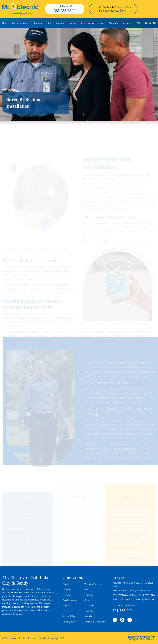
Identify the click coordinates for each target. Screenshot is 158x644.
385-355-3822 (65, 11)
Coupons (72, 23)
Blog (49, 23)
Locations (126, 23)
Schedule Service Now (112, 11)
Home (5, 23)
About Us (113, 23)
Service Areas (87, 23)
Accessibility (69, 616)
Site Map (89, 616)
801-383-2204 (124, 611)
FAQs (138, 23)
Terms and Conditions (95, 622)
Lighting (38, 23)
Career (101, 23)
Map (115, 586)
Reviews (60, 23)
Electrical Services (21, 23)
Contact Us (150, 23)
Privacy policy (70, 622)
